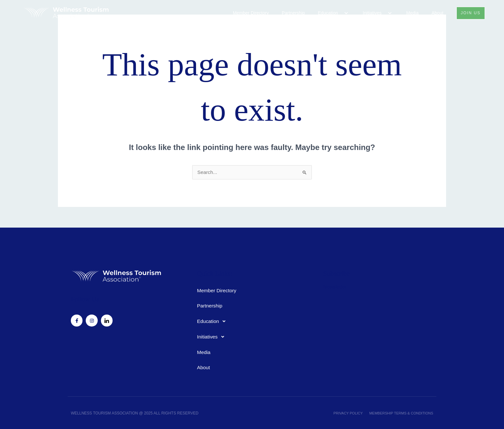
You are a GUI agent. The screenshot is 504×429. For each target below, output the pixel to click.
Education (332, 13)
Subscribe (333, 273)
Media (410, 13)
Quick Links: (211, 273)
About (435, 13)
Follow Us (82, 298)
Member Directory (249, 13)
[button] (338, 13)
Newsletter (335, 285)
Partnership (291, 13)
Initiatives (376, 13)
